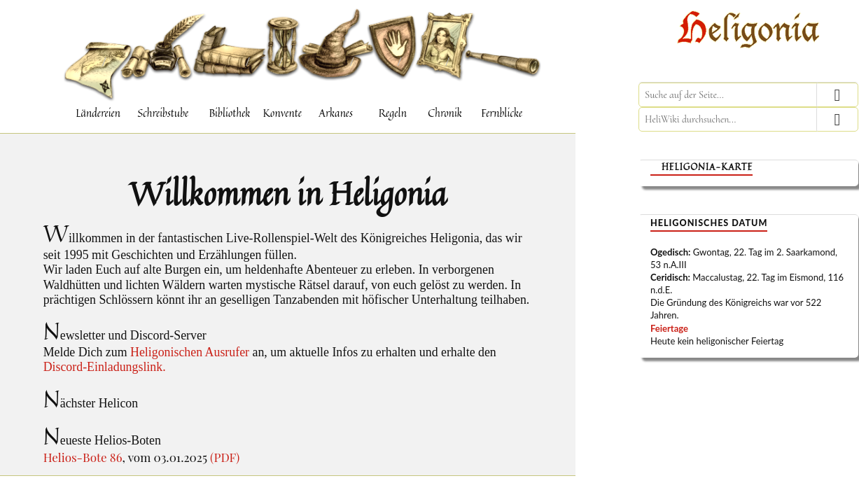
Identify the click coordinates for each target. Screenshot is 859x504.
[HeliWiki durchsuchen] (748, 119)
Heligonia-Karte (707, 167)
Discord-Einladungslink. (105, 367)
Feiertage (669, 328)
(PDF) (225, 457)
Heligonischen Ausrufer (190, 352)
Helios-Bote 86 (83, 457)
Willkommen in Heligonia (288, 193)
